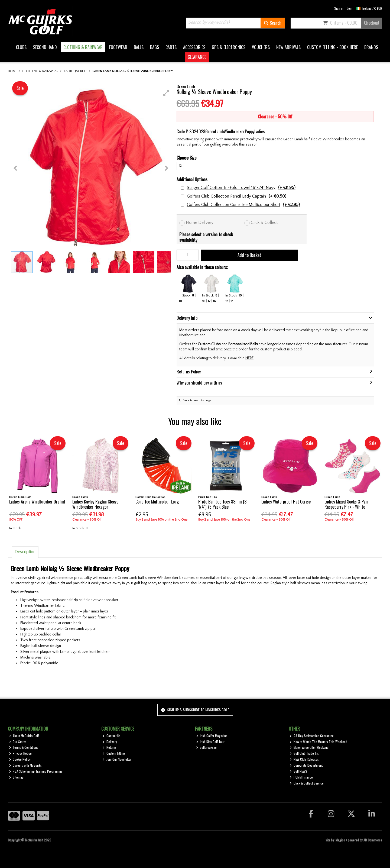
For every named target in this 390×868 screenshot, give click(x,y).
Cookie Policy (20, 759)
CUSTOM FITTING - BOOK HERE (332, 47)
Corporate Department (306, 765)
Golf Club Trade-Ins (304, 753)
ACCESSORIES (194, 47)
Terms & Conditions (24, 747)
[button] (166, 93)
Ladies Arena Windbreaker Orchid (37, 502)
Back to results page (197, 400)
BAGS (155, 47)
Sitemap (16, 777)
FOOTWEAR (118, 47)
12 (180, 166)
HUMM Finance (301, 777)
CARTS (171, 47)
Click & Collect (264, 222)
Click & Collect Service (307, 783)
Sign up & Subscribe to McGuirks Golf (195, 710)
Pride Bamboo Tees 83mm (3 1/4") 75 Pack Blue (222, 504)
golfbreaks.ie (207, 747)
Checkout (372, 23)
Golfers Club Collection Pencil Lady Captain (237, 196)
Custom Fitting (114, 753)
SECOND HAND (45, 47)
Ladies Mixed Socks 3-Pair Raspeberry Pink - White (346, 504)
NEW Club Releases (304, 759)
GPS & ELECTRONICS (229, 47)
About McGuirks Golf (24, 736)
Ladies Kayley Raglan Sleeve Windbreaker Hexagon (95, 504)
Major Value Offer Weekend (309, 747)
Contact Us (111, 736)
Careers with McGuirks (25, 765)
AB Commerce (373, 840)
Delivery (110, 742)
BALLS (139, 47)
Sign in (339, 8)
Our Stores (18, 742)
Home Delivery (200, 222)
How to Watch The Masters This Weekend (318, 742)
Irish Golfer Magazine (212, 736)
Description (25, 552)
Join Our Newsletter (117, 759)
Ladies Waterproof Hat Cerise (286, 502)
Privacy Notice (20, 753)
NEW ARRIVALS (288, 47)
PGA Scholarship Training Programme (36, 771)
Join (350, 8)
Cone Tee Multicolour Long (157, 502)
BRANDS (371, 47)
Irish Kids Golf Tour (210, 742)
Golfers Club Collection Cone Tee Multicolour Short (243, 205)
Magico (340, 840)
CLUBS (21, 47)
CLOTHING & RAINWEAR (83, 47)
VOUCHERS (261, 47)
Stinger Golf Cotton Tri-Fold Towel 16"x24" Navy (241, 188)
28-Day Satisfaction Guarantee (312, 736)
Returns (109, 747)
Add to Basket (249, 255)
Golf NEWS (298, 771)
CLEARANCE (197, 57)
